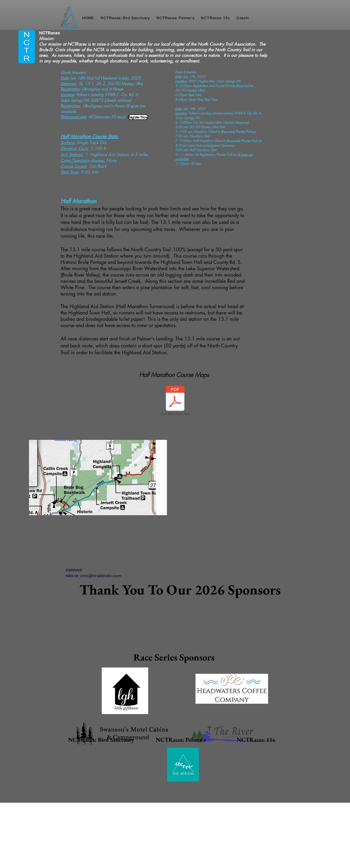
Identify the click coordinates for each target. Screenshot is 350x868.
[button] (125, 18)
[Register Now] (138, 117)
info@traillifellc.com (101, 576)
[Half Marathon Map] (175, 401)
